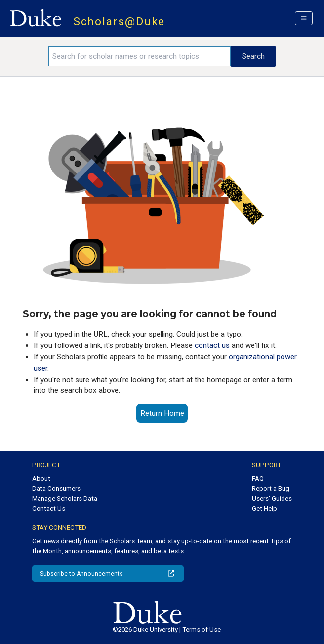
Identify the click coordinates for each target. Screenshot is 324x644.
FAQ (258, 479)
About (41, 479)
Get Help (264, 508)
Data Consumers (56, 489)
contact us (212, 345)
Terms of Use (202, 629)
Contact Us (49, 508)
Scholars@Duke (119, 21)
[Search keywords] (140, 56)
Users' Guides (272, 498)
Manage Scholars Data (65, 498)
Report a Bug (271, 489)
